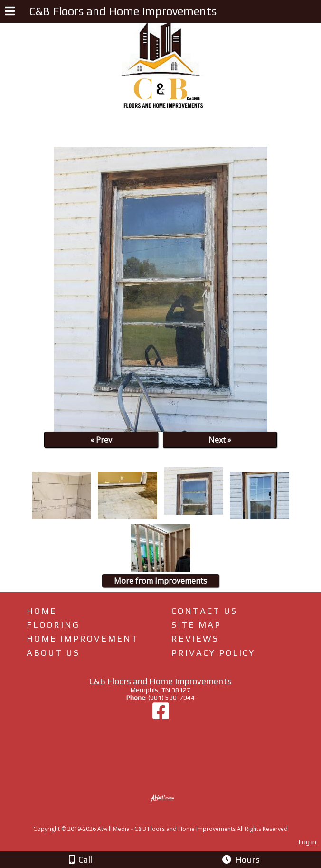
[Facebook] (161, 716)
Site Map (196, 625)
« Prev (101, 440)
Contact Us (204, 611)
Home (42, 611)
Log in (307, 842)
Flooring (53, 625)
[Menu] (10, 12)
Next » (220, 440)
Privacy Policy (213, 653)
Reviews (195, 638)
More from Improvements (160, 581)
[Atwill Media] (169, 818)
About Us (53, 653)
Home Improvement (83, 638)
